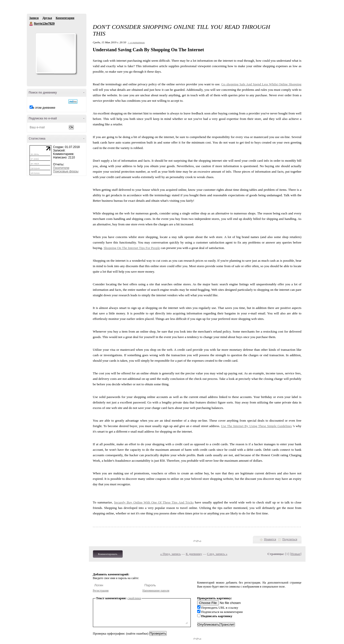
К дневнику (194, 554)
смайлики (134, 598)
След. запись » (217, 554)
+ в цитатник (136, 42)
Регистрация (101, 591)
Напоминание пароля (156, 591)
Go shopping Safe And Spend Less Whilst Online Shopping (261, 84)
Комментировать (108, 554)
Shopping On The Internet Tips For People (132, 248)
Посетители (61, 168)
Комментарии (65, 18)
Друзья (47, 18)
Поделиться (290, 539)
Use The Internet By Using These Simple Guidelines (256, 426)
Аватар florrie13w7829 (56, 53)
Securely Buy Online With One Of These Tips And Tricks (154, 502)
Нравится (270, 539)
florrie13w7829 (31, 24)
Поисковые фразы (66, 171)
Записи (34, 18)
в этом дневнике (44, 108)
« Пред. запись (171, 554)
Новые (296, 554)
